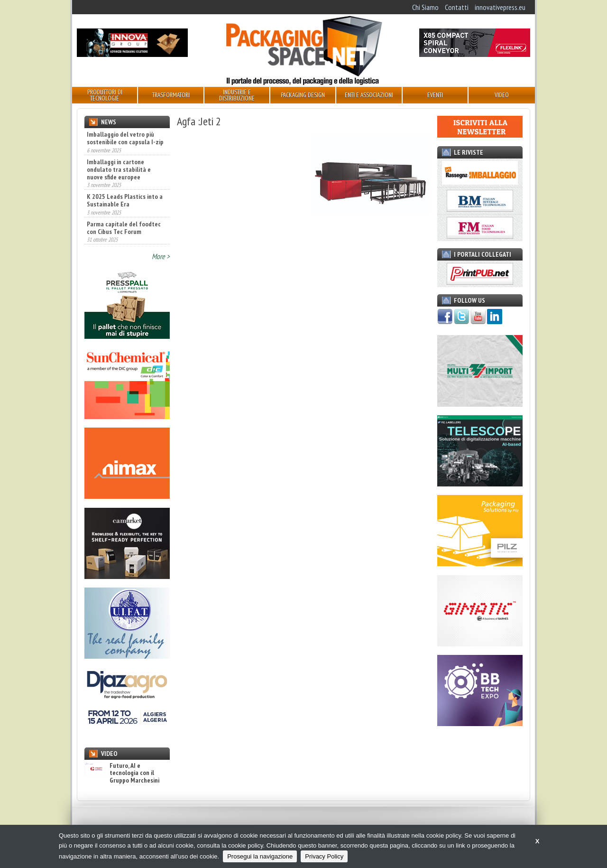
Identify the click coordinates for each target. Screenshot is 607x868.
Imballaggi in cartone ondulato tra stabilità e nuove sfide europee (119, 169)
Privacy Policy (324, 856)
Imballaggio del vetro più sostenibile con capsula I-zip (125, 138)
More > (161, 256)
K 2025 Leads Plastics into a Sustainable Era (125, 200)
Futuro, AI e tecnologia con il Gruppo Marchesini (122, 773)
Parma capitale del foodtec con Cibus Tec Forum (124, 228)
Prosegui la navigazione (260, 856)
